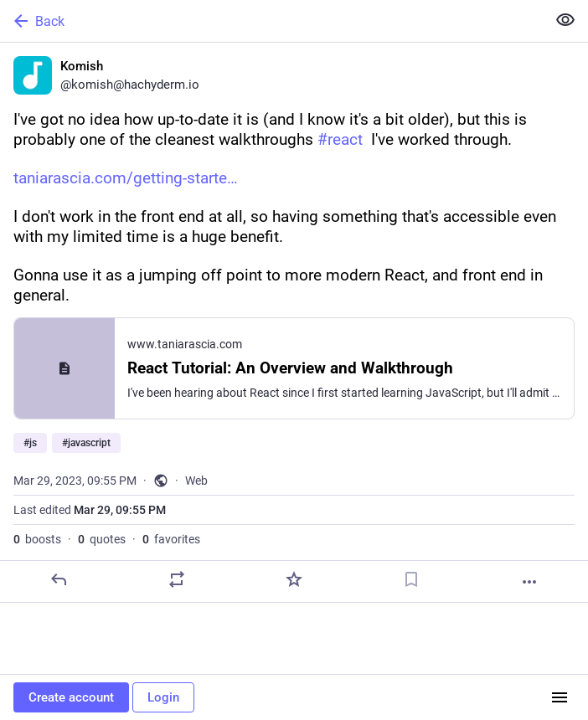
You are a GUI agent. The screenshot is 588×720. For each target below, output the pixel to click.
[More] (529, 582)
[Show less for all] (565, 20)
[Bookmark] (411, 579)
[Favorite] (294, 579)
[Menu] (560, 697)
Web (196, 481)
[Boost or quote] (177, 579)
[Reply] (59, 579)
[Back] (271, 21)
